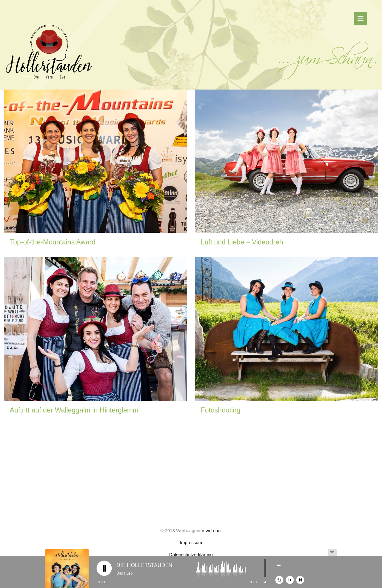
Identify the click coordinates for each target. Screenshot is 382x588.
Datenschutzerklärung (191, 554)
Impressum (191, 542)
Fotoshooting (221, 410)
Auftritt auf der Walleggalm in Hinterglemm (74, 410)
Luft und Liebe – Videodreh (242, 242)
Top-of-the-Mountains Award (53, 242)
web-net (214, 531)
